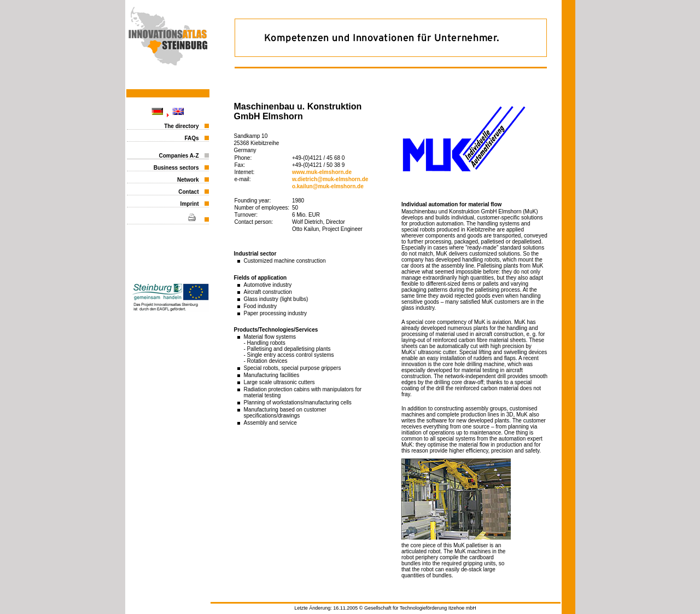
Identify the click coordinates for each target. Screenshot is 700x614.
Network (188, 180)
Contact (188, 192)
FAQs (191, 138)
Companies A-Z (179, 156)
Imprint (190, 204)
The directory (181, 126)
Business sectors (176, 168)
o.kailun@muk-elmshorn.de (328, 186)
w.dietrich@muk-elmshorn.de (330, 179)
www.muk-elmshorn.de (322, 172)
